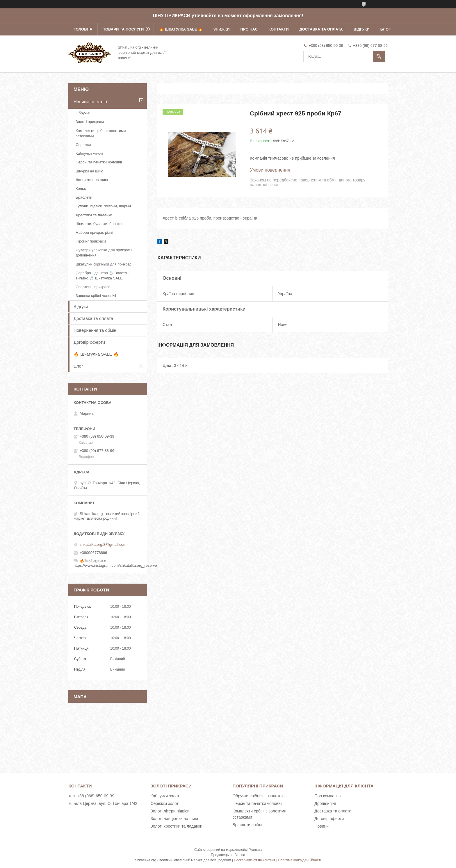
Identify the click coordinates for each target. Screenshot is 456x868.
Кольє (81, 189)
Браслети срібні (247, 825)
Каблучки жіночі (89, 153)
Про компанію (327, 796)
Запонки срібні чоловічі (96, 296)
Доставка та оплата (321, 29)
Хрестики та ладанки (94, 215)
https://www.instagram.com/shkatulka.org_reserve (115, 565)
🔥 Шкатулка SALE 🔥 (181, 29)
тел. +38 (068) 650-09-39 (91, 796)
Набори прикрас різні (94, 232)
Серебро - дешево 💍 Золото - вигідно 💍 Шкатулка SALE (103, 276)
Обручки (83, 113)
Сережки (83, 145)
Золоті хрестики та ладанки (176, 826)
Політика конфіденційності (300, 860)
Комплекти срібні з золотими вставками (101, 133)
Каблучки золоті (165, 796)
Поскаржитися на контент (254, 860)
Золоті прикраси (90, 122)
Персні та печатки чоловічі (99, 162)
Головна (83, 29)
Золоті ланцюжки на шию (174, 819)
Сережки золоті (165, 803)
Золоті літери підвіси (170, 811)
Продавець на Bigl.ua (228, 855)
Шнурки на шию (89, 171)
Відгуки (362, 29)
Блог (386, 29)
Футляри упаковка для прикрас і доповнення (104, 253)
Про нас (249, 29)
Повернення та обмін (95, 330)
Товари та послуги (123, 29)
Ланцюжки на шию (92, 180)
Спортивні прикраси (93, 287)
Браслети (84, 197)
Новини (321, 826)
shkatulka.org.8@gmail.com (103, 544)
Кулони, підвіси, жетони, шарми (103, 206)
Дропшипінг (325, 803)
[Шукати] (379, 56)
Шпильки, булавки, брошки (99, 224)
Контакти (279, 29)
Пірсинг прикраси (91, 241)
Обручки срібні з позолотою (258, 796)
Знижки (222, 29)
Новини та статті (90, 102)
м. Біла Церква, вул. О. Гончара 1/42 (103, 803)
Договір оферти (89, 342)
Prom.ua (255, 850)
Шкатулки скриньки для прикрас (104, 264)
